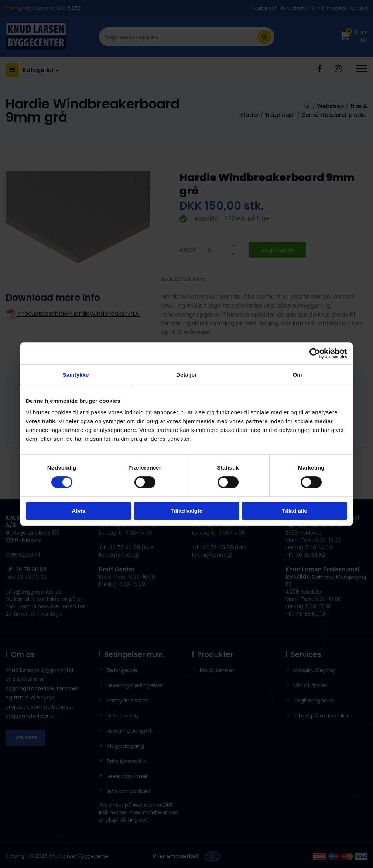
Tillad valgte (186, 511)
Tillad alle (294, 511)
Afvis (78, 511)
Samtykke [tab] (76, 375)
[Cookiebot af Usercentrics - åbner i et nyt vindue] (315, 353)
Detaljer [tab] (186, 375)
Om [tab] (297, 375)
